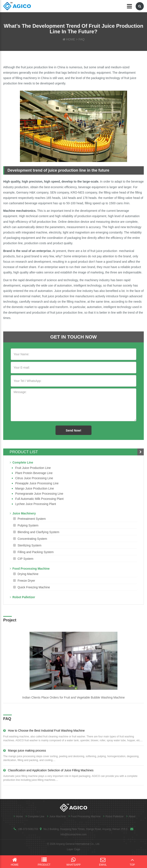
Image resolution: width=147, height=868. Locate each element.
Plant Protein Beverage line (34, 473)
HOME (70, 39)
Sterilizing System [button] (29, 545)
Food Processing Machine (30, 569)
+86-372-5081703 (28, 829)
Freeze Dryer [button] (26, 581)
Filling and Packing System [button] (36, 552)
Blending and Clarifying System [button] (38, 532)
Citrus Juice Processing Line (34, 478)
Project (10, 620)
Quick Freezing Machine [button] (34, 587)
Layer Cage (73, 849)
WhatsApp (73, 862)
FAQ (81, 39)
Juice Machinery (23, 513)
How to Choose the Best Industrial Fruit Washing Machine (44, 731)
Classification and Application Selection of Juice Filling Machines (48, 770)
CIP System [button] (25, 559)
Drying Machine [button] (28, 574)
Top (132, 862)
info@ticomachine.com (73, 834)
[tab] (73, 519)
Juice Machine (55, 816)
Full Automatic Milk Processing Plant (39, 499)
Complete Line (21, 462)
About (130, 816)
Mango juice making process (25, 751)
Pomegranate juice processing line (39, 494)
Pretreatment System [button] (32, 519)
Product (44, 862)
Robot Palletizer (22, 597)
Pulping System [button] (28, 525)
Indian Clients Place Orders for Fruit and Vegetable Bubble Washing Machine (73, 697)
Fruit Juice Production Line (33, 468)
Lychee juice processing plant (36, 504)
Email (103, 862)
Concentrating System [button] (32, 539)
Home (17, 816)
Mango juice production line (35, 488)
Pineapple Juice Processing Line (37, 483)
